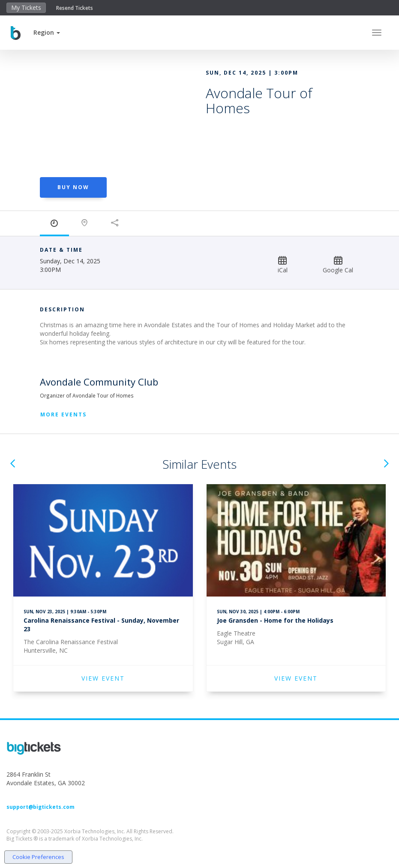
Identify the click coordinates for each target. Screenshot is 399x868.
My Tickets (26, 8)
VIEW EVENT (103, 678)
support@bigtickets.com (40, 807)
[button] (47, 32)
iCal (283, 265)
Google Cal (338, 265)
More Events (63, 414)
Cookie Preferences (38, 857)
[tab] (54, 223)
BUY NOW (73, 187)
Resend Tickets (75, 8)
